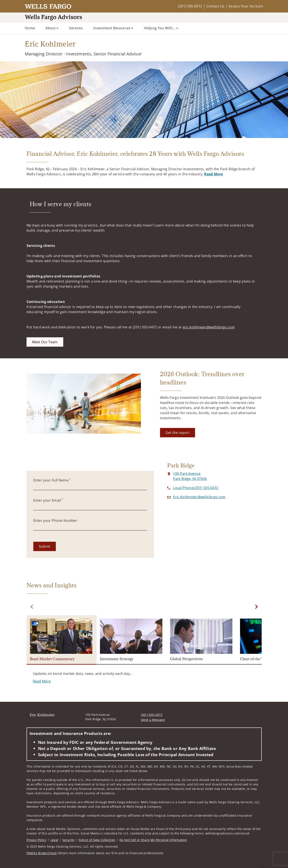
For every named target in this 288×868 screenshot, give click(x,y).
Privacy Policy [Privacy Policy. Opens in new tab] (36, 840)
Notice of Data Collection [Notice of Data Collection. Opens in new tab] (97, 840)
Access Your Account (246, 6)
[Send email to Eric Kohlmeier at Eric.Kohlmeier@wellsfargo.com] (199, 497)
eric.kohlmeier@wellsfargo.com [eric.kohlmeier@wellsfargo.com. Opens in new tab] (209, 327)
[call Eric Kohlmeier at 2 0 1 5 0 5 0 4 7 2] (196, 488)
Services (76, 28)
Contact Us (215, 6)
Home (30, 28)
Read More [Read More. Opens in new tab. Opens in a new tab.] (214, 174)
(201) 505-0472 (190, 6)
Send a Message (153, 720)
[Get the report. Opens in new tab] (178, 433)
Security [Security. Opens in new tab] (68, 840)
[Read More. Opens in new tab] (42, 681)
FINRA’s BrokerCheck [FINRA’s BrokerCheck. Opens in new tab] (42, 853)
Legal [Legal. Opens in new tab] (54, 840)
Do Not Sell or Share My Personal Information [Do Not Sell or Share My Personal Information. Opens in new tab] (153, 840)
